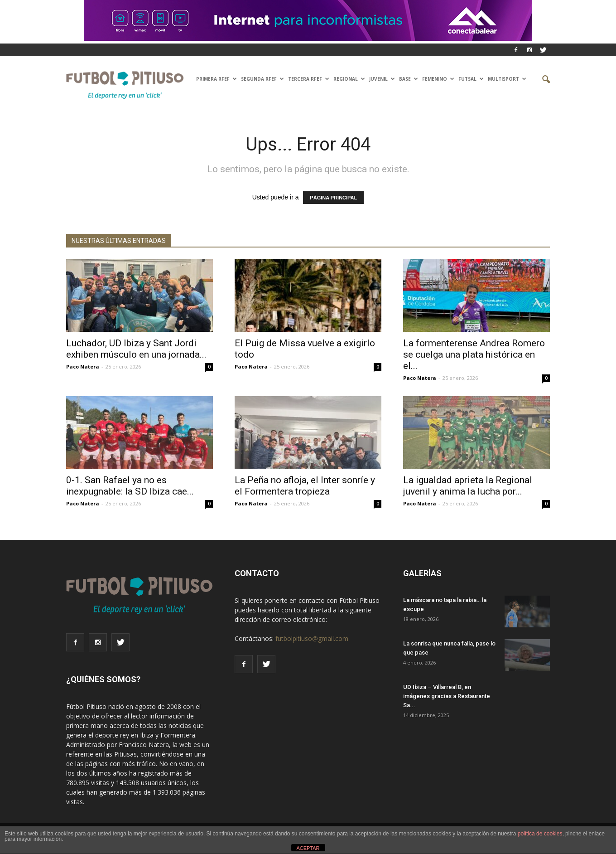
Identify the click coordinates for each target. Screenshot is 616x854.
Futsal (471, 79)
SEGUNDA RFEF (262, 79)
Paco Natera (83, 366)
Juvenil (382, 79)
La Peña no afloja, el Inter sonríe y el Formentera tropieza (305, 486)
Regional (349, 79)
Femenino (438, 79)
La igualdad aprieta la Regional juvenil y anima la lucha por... (468, 486)
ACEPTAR (308, 848)
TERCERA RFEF (309, 79)
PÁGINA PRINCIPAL (333, 198)
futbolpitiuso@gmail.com (312, 638)
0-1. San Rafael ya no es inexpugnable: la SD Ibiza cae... (130, 486)
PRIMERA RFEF (217, 79)
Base (409, 79)
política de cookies (540, 834)
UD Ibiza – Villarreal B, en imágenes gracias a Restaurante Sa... (447, 696)
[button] (539, 80)
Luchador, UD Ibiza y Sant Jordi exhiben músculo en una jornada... (136, 349)
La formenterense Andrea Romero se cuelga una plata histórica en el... (474, 354)
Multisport (507, 79)
